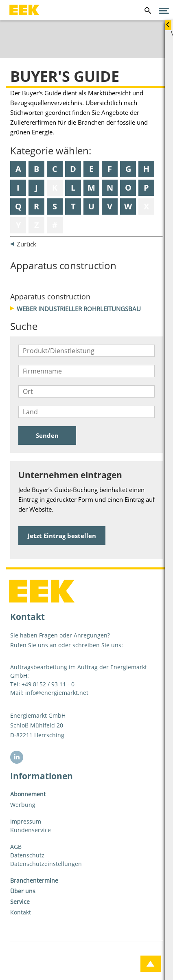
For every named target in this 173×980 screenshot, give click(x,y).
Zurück (26, 244)
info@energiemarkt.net (57, 693)
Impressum (26, 821)
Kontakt (21, 912)
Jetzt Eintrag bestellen (62, 536)
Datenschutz (27, 855)
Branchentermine (34, 880)
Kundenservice (31, 830)
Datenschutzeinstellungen (46, 864)
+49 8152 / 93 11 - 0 (48, 684)
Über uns (23, 891)
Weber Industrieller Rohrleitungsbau (79, 309)
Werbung (23, 805)
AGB (16, 847)
